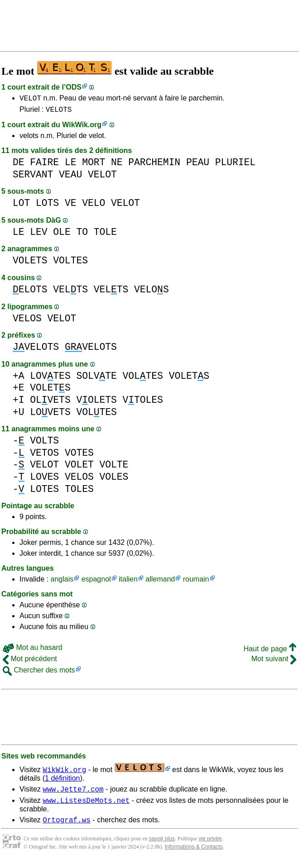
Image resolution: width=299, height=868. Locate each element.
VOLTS (44, 443)
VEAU (70, 177)
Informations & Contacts (193, 854)
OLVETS (50, 403)
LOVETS (50, 415)
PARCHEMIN (154, 165)
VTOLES (142, 403)
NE (117, 165)
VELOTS (59, 112)
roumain (196, 582)
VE (71, 206)
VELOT (30, 99)
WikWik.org (82, 127)
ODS (74, 87)
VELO (94, 206)
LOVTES (50, 379)
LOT (21, 206)
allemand (160, 582)
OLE (62, 235)
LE (71, 165)
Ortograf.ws (67, 826)
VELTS (70, 292)
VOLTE (114, 467)
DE (19, 165)
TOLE (105, 235)
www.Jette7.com (73, 793)
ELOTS (30, 292)
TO (82, 235)
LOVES (44, 479)
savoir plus (162, 845)
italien (128, 582)
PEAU (198, 165)
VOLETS (30, 263)
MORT (94, 165)
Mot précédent (30, 661)
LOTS (47, 206)
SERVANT (33, 177)
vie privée (210, 845)
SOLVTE (96, 379)
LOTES (44, 492)
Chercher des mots (39, 673)
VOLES (114, 479)
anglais (62, 582)
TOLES (79, 492)
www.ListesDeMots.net (86, 806)
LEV (39, 235)
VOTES (79, 455)
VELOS (152, 292)
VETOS (44, 455)
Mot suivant (274, 661)
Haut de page (270, 651)
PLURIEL (235, 165)
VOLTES (70, 263)
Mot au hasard (33, 650)
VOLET (79, 467)
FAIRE (44, 165)
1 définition (62, 781)
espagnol (96, 582)
